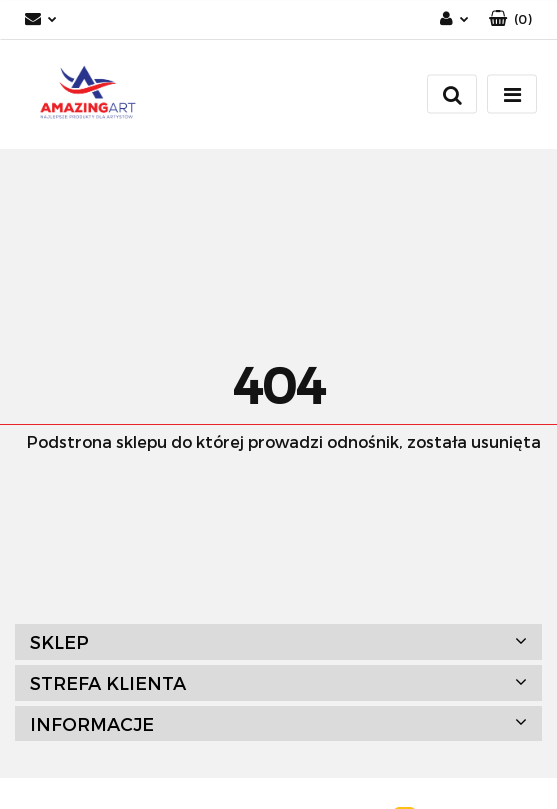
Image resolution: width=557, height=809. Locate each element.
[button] (510, 19)
